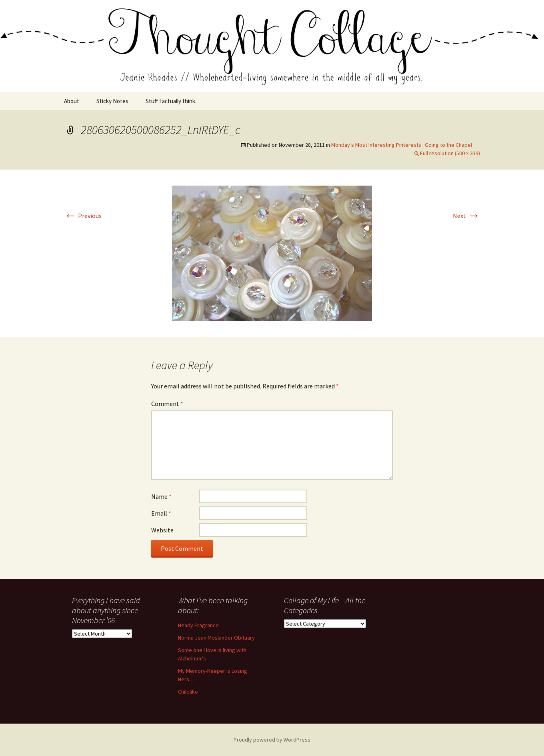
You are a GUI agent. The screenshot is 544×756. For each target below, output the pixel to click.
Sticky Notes (112, 101)
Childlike (188, 692)
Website (162, 530)
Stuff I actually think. (171, 101)
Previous (83, 216)
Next (466, 216)
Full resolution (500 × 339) (450, 153)
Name (161, 496)
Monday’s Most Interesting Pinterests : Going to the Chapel (402, 145)
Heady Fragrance (198, 625)
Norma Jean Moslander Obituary (216, 638)
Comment (167, 404)
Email (161, 513)
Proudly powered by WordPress (272, 740)
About (72, 101)
